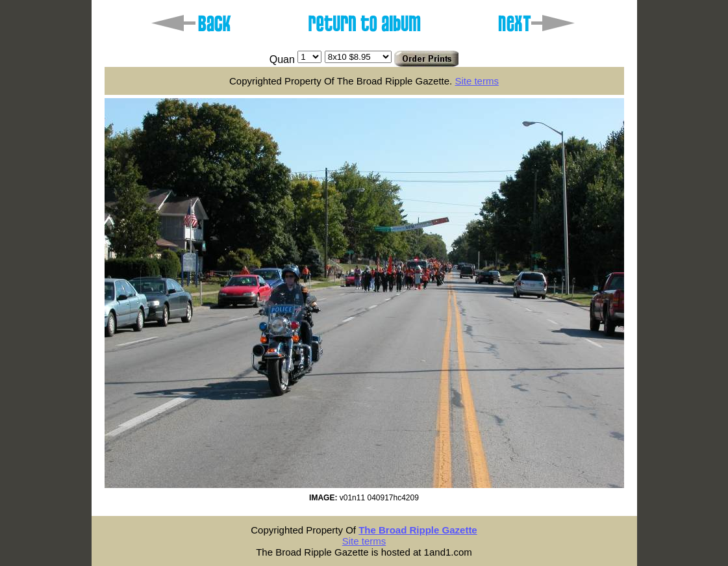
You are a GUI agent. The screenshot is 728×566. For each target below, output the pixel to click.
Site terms (477, 81)
